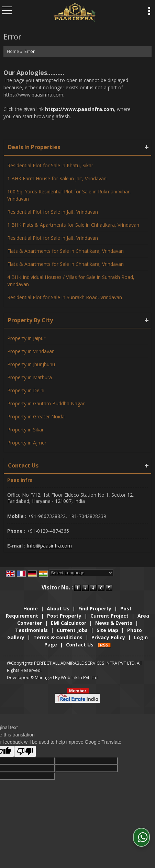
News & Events (114, 623)
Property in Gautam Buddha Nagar (46, 403)
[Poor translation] (25, 751)
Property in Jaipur (26, 338)
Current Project (109, 616)
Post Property (64, 616)
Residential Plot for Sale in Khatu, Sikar (50, 165)
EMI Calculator (69, 623)
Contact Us (80, 645)
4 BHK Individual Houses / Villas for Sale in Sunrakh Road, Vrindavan (71, 281)
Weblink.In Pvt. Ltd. (80, 678)
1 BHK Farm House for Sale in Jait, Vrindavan (57, 178)
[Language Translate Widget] (81, 573)
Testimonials (31, 630)
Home (13, 51)
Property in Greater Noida (36, 416)
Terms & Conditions (58, 637)
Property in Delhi (26, 390)
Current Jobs (72, 630)
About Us (58, 608)
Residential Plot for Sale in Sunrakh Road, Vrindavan (65, 297)
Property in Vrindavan (31, 351)
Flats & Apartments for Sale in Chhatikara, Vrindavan (65, 251)
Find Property (95, 608)
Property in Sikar (25, 430)
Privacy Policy (108, 637)
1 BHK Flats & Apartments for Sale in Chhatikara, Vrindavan (73, 225)
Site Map (107, 630)
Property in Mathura (30, 377)
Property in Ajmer (27, 443)
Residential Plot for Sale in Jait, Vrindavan (53, 212)
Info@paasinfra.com (49, 546)
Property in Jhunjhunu (31, 364)
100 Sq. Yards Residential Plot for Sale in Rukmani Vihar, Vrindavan (69, 195)
